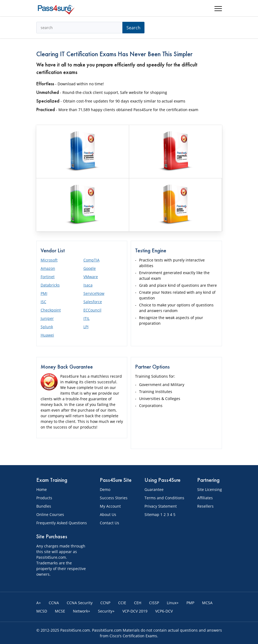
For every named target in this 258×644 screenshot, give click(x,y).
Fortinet (48, 277)
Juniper (47, 318)
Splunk (47, 327)
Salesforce (93, 302)
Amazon (48, 268)
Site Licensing (210, 489)
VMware (91, 277)
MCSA (207, 603)
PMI (44, 293)
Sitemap (152, 514)
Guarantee (154, 489)
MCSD (42, 611)
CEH (138, 603)
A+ (39, 603)
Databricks (50, 285)
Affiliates (205, 498)
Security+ (106, 611)
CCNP (105, 603)
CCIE (122, 603)
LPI (86, 327)
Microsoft (49, 260)
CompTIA (91, 260)
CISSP (154, 603)
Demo (105, 489)
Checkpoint (51, 310)
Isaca (88, 285)
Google (90, 268)
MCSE (60, 611)
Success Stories (114, 498)
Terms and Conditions (164, 498)
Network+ (82, 611)
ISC (43, 302)
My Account (110, 506)
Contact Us (109, 523)
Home (42, 489)
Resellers (205, 506)
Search (133, 28)
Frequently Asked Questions (62, 523)
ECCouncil (92, 310)
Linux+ (173, 603)
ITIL (86, 318)
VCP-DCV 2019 (135, 611)
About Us (108, 514)
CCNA (54, 603)
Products (44, 498)
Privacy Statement (161, 506)
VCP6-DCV (164, 611)
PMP (190, 603)
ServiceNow (94, 293)
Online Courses (50, 514)
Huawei (47, 335)
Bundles (44, 506)
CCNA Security (80, 603)
